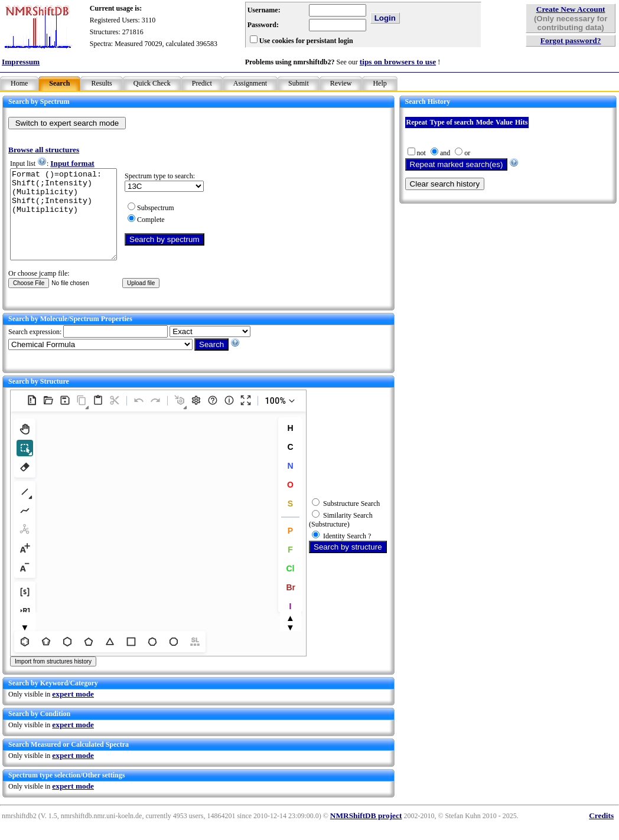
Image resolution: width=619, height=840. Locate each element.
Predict (202, 83)
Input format (72, 163)
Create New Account (571, 9)
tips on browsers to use (398, 62)
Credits (601, 833)
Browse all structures (44, 150)
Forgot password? (571, 40)
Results (101, 83)
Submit (299, 83)
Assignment (250, 83)
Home (19, 83)
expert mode (73, 712)
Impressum (21, 62)
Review (341, 83)
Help (379, 83)
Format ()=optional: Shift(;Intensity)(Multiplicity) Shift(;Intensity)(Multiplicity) (69, 223)
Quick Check (152, 83)
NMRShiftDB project (366, 833)
